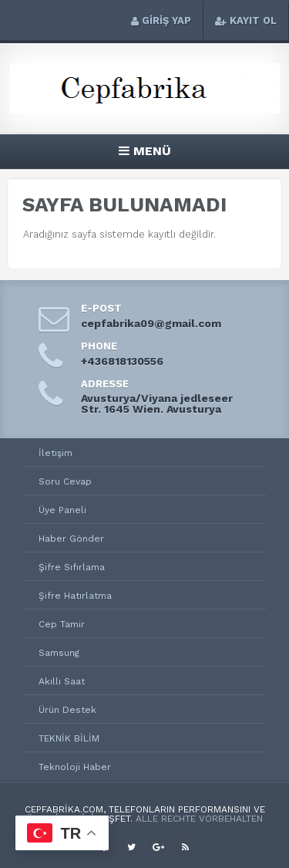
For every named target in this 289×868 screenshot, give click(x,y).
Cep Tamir (62, 624)
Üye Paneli (62, 510)
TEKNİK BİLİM (69, 738)
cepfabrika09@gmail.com (151, 323)
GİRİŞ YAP (161, 20)
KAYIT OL (246, 20)
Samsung (59, 653)
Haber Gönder (71, 539)
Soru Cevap (65, 481)
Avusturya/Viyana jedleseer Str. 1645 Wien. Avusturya (157, 404)
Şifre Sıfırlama (72, 567)
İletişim (55, 453)
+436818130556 (122, 361)
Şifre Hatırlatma (75, 596)
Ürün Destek (67, 710)
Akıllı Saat (62, 681)
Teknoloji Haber (75, 767)
